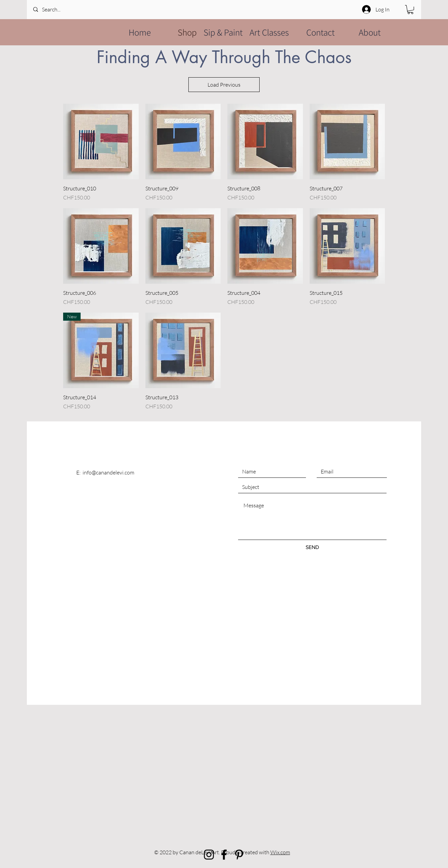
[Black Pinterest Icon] (239, 855)
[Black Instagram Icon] (209, 855)
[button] (410, 10)
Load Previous (224, 85)
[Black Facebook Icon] (224, 855)
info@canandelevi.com (108, 472)
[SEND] (312, 547)
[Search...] (60, 10)
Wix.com (280, 852)
